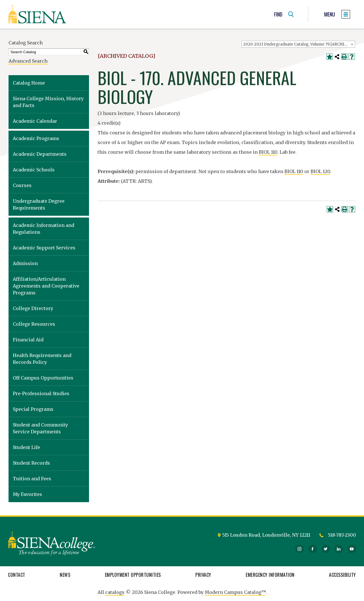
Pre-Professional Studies (41, 393)
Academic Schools (34, 170)
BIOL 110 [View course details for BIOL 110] (268, 152)
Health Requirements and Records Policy (42, 359)
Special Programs (33, 409)
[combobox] (298, 44)
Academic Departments (40, 154)
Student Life (26, 447)
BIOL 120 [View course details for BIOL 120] (320, 171)
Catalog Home (29, 83)
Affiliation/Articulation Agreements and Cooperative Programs (46, 286)
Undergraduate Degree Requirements (39, 204)
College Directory (33, 308)
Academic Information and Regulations (44, 229)
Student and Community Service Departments (40, 428)
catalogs (115, 592)
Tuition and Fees (32, 479)
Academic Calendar (35, 121)
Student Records (31, 463)
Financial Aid (28, 340)
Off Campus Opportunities (43, 378)
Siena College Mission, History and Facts (48, 102)
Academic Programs (36, 138)
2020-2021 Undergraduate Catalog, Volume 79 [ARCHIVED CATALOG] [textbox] (299, 44)
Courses (22, 185)
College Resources (34, 324)
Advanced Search (28, 61)
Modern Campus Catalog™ (235, 592)
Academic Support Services (44, 248)
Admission (25, 263)
